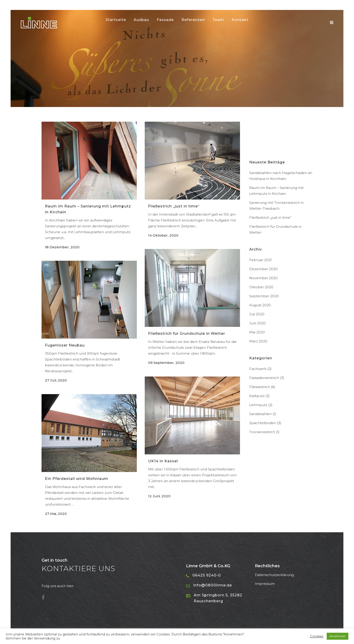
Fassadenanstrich (264, 378)
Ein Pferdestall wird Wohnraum (77, 479)
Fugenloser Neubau (65, 345)
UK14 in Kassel (163, 461)
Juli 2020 (257, 314)
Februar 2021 (261, 260)
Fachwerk (258, 369)
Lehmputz (258, 405)
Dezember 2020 (263, 269)
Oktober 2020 (261, 287)
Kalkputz (257, 396)
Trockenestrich (262, 432)
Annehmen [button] (338, 636)
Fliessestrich (260, 387)
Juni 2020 (257, 323)
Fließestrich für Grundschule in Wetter (187, 334)
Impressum (265, 584)
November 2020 (263, 278)
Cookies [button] (317, 636)
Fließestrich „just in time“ (174, 206)
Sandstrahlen (260, 414)
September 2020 (264, 296)
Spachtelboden (263, 423)
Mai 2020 (257, 332)
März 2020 (258, 341)
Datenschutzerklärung (274, 575)
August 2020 (260, 305)
